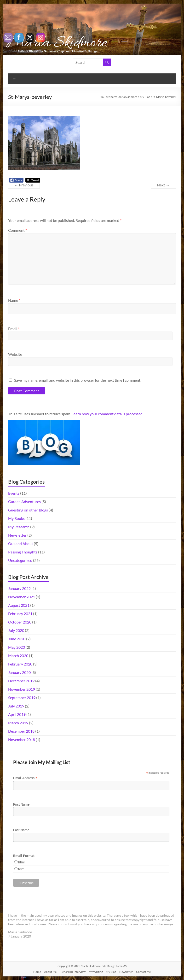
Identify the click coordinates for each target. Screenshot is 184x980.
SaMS (123, 966)
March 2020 (18, 656)
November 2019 (22, 689)
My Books (16, 518)
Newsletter (17, 535)
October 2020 (20, 622)
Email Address (25, 778)
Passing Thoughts (23, 552)
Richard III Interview (73, 972)
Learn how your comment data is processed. (107, 414)
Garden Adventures (24, 502)
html (21, 862)
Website (15, 354)
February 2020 (20, 664)
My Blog (111, 972)
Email (14, 329)
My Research (19, 527)
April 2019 (17, 714)
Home (37, 972)
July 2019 (16, 706)
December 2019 (21, 681)
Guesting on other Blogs (28, 510)
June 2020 (17, 639)
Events (14, 493)
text (21, 869)
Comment (17, 230)
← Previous (24, 185)
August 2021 (19, 605)
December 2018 (21, 731)
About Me (50, 972)
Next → (163, 185)
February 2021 (20, 614)
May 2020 (17, 647)
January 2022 (19, 588)
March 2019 (18, 723)
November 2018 (22, 739)
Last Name (21, 830)
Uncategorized (20, 560)
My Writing (96, 972)
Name (14, 300)
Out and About (21, 543)
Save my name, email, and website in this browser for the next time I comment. (78, 380)
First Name (21, 804)
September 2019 (22, 698)
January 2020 (19, 672)
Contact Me (143, 972)
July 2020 (16, 630)
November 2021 (22, 597)
